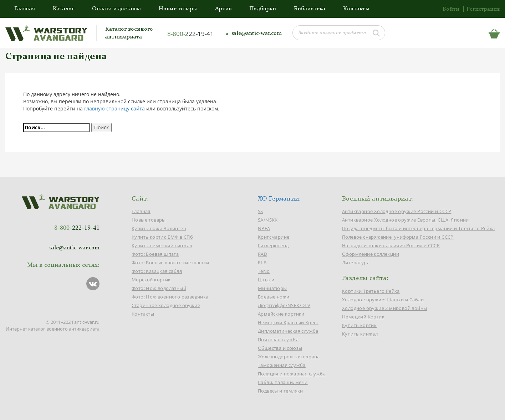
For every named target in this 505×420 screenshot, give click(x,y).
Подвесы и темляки (280, 391)
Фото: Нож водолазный (159, 288)
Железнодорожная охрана (289, 357)
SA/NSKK (268, 220)
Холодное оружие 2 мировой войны (384, 308)
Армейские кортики (281, 314)
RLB (262, 263)
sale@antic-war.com (257, 33)
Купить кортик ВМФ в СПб (162, 237)
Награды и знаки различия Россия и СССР (391, 245)
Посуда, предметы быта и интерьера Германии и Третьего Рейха (419, 228)
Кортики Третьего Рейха (371, 291)
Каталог (63, 9)
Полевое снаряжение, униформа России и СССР (398, 237)
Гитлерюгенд (273, 245)
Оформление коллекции (371, 254)
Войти (451, 9)
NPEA (264, 228)
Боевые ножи (274, 297)
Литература (356, 263)
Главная (25, 9)
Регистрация (483, 9)
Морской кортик (151, 280)
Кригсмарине (274, 237)
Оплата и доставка (116, 9)
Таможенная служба (282, 365)
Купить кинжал (360, 334)
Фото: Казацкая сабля (157, 271)
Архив (223, 9)
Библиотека (310, 9)
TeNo (264, 271)
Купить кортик (359, 325)
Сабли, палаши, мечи (283, 382)
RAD (262, 254)
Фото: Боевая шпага (155, 254)
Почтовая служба (278, 339)
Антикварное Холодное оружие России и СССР (397, 211)
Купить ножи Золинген (159, 228)
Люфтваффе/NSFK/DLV (284, 305)
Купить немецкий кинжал (162, 245)
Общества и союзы (280, 348)
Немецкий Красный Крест (288, 322)
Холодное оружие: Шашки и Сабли (383, 300)
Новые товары (178, 9)
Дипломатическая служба (288, 331)
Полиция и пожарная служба (292, 374)
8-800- (190, 34)
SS (261, 211)
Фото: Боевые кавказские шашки (170, 263)
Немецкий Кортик (363, 317)
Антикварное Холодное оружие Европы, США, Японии (405, 220)
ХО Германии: (279, 199)
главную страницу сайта (114, 108)
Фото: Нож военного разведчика (170, 297)
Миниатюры (272, 288)
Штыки (266, 280)
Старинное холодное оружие (166, 305)
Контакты (356, 9)
